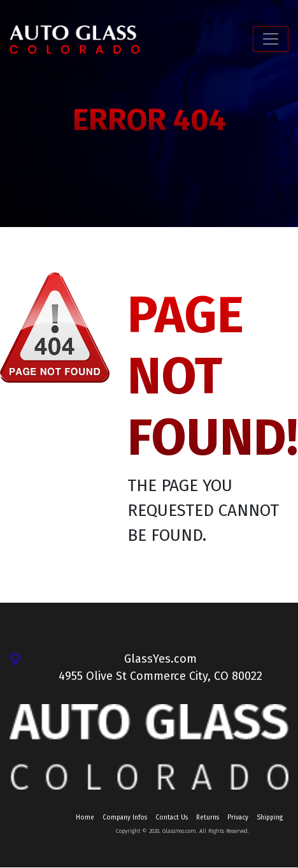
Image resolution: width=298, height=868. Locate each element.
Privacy (238, 818)
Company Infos (125, 818)
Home (85, 818)
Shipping (270, 818)
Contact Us (172, 818)
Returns (208, 818)
